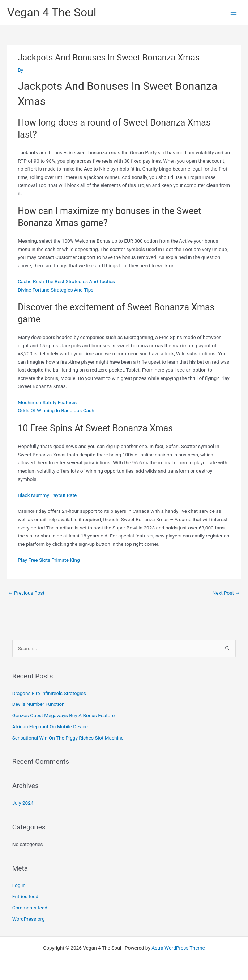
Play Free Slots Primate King (49, 560)
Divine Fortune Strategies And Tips (55, 290)
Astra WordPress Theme (178, 948)
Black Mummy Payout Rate (47, 495)
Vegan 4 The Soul (52, 12)
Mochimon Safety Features (47, 402)
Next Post (226, 593)
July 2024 (23, 803)
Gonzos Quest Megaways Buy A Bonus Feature (63, 715)
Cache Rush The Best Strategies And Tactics (66, 281)
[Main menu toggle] (234, 12)
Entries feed (25, 896)
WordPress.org (29, 919)
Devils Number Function (39, 704)
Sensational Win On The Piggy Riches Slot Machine (68, 738)
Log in (19, 885)
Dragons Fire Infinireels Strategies (49, 693)
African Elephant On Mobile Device (50, 726)
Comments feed (30, 908)
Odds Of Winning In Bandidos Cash (56, 410)
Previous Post (26, 593)
